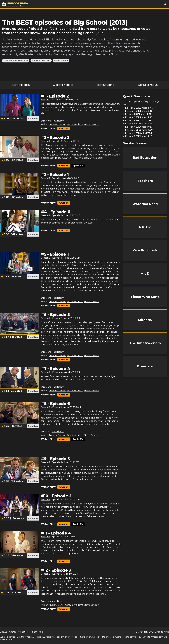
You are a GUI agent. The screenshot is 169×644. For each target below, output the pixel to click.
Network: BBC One (41, 61)
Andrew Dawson (57, 124)
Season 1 (45, 141)
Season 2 (46, 100)
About (12, 632)
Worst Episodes (63, 85)
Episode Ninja (162, 632)
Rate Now (33, 119)
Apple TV (78, 166)
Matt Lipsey (58, 121)
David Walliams (75, 124)
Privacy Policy (37, 632)
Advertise (23, 632)
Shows (3, 632)
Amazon (64, 129)
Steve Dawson (91, 124)
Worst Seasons (148, 85)
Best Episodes (21, 85)
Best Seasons (105, 85)
